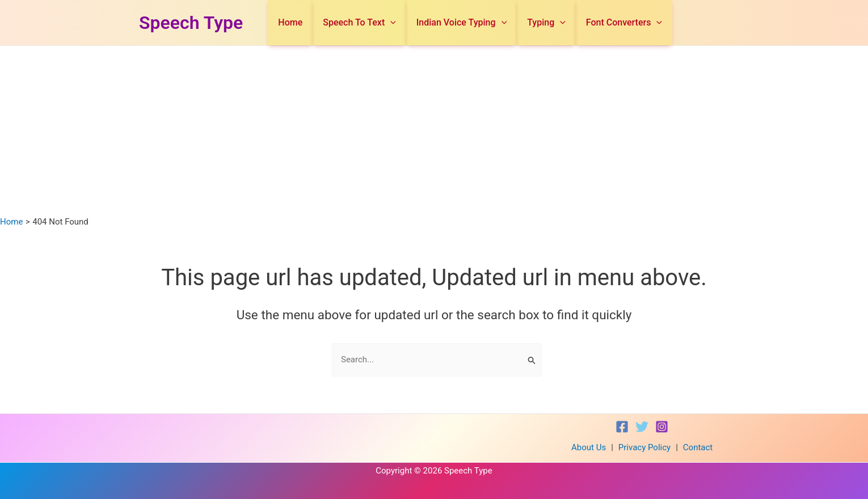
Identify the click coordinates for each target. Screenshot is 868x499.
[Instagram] (662, 427)
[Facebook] (622, 427)
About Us (589, 447)
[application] (414, 23)
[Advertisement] (434, 131)
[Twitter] (642, 427)
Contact (698, 447)
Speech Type (191, 23)
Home (321, 22)
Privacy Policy (644, 447)
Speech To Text (383, 23)
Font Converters (627, 23)
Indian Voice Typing (479, 23)
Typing (557, 23)
